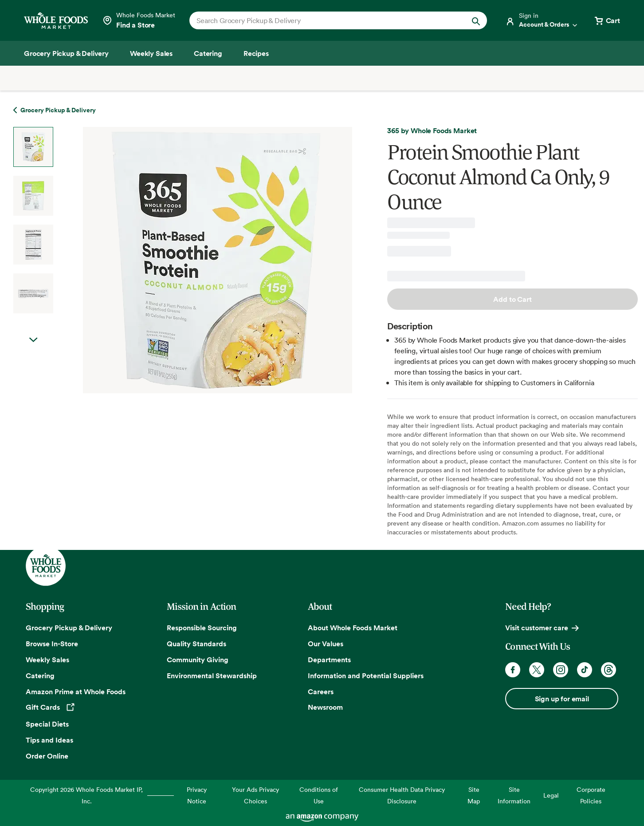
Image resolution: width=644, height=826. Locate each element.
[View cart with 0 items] (607, 20)
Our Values (326, 644)
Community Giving (198, 660)
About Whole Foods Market (353, 628)
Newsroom (325, 707)
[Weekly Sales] (151, 53)
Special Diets (47, 724)
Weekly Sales (47, 660)
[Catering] (208, 53)
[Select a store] (139, 20)
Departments (329, 660)
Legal (551, 795)
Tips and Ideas (49, 740)
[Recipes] (256, 53)
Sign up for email (562, 699)
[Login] (542, 20)
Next (33, 340)
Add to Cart (512, 299)
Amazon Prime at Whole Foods (76, 692)
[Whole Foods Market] (56, 21)
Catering (40, 676)
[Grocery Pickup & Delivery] (66, 53)
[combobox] (324, 20)
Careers (321, 692)
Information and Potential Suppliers (366, 676)
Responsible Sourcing (202, 628)
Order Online (47, 756)
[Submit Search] (476, 20)
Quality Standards (196, 644)
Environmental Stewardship (212, 676)
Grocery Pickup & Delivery (69, 628)
